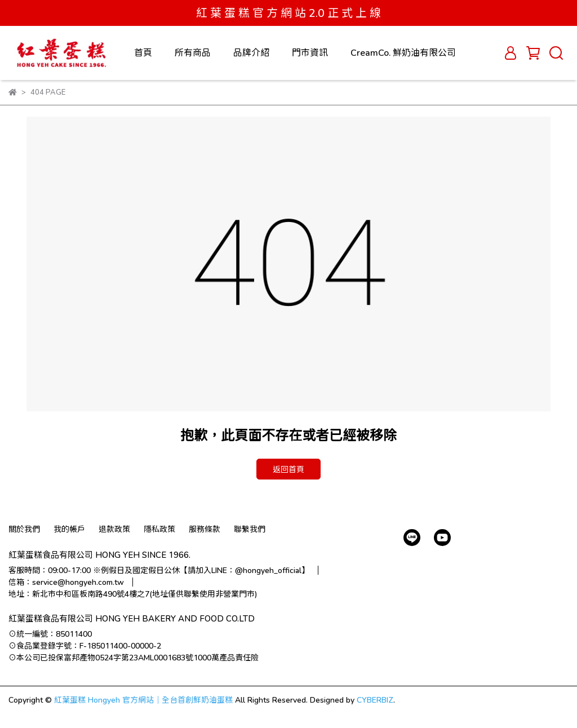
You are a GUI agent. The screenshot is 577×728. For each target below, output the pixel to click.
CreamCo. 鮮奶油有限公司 (403, 52)
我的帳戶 (69, 529)
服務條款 (205, 529)
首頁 (143, 52)
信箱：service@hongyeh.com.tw (66, 582)
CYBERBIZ (375, 700)
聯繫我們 (250, 529)
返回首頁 (288, 469)
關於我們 (24, 529)
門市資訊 (310, 52)
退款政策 (114, 529)
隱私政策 (159, 529)
